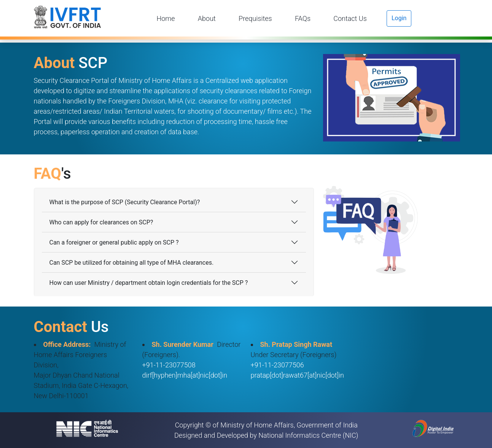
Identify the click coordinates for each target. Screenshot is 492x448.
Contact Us (350, 18)
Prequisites (255, 18)
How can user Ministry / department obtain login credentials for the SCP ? (149, 283)
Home (166, 18)
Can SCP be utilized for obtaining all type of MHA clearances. (132, 263)
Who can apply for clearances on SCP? (101, 222)
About (207, 18)
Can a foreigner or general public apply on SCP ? (114, 242)
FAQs (303, 18)
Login (399, 18)
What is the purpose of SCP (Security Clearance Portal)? (125, 202)
